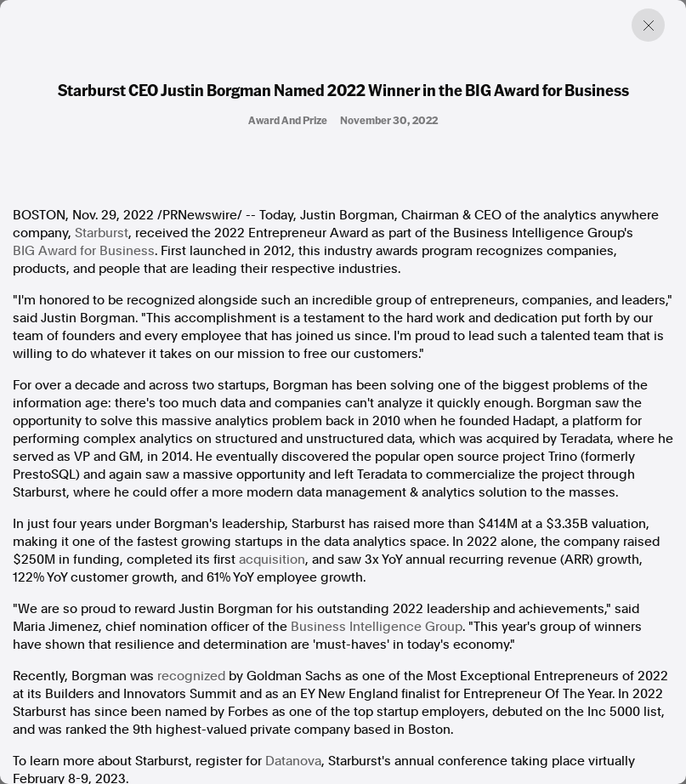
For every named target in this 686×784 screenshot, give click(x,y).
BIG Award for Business (84, 251)
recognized (191, 676)
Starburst (102, 233)
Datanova (293, 761)
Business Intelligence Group (377, 627)
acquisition (272, 560)
